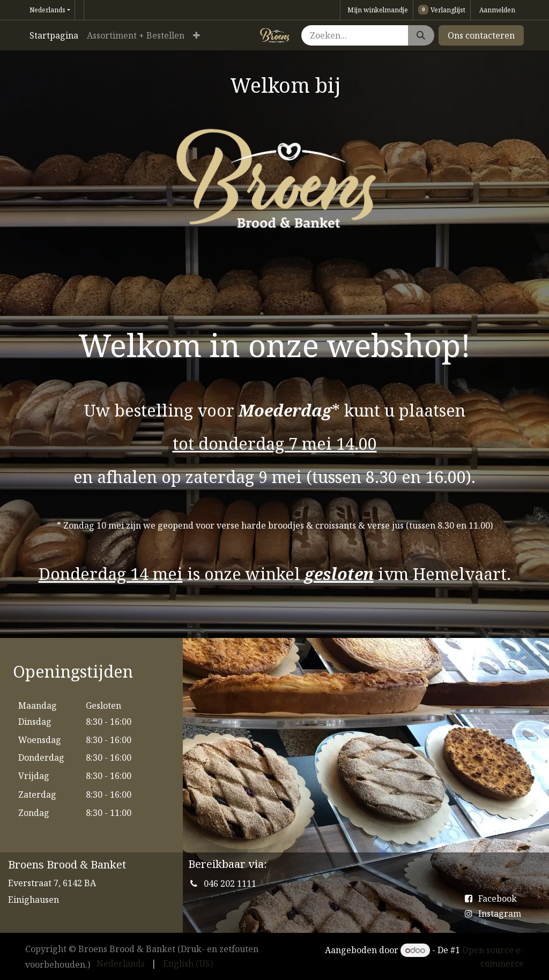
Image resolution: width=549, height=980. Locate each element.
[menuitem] (54, 35)
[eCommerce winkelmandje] (377, 10)
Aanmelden (497, 10)
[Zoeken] (421, 35)
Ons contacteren (481, 35)
